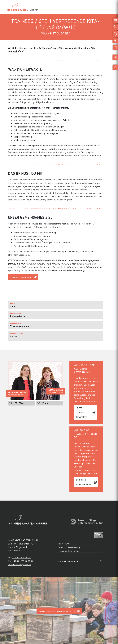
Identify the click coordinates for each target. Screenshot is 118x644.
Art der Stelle (16, 323)
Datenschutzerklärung (69, 547)
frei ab (13, 303)
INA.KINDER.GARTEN (69, 561)
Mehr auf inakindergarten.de (57, 611)
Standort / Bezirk (17, 333)
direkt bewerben (21, 277)
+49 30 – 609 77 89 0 (22, 557)
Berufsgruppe (16, 313)
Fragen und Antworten (69, 551)
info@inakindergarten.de (20, 564)
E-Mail (46, 403)
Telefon (20, 403)
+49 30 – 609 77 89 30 (23, 561)
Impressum (63, 544)
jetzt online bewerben (82, 412)
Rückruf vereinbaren (84, 482)
